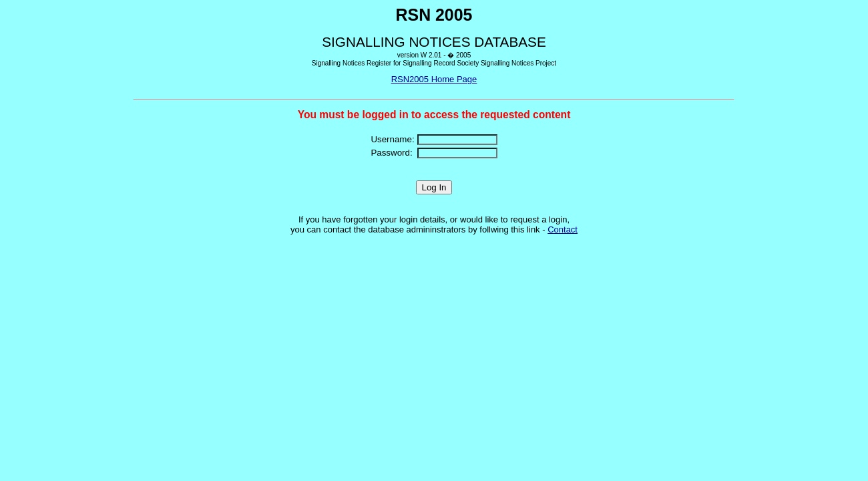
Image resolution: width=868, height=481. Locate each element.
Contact (563, 229)
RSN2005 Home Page (434, 79)
